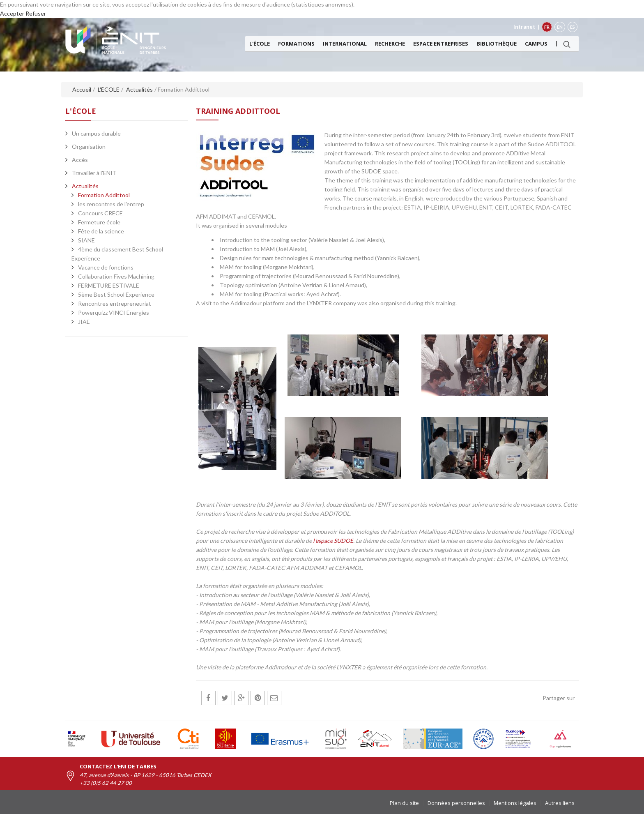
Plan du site (404, 803)
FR (547, 27)
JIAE (84, 322)
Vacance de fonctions (106, 267)
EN (560, 27)
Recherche (390, 44)
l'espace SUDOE (333, 541)
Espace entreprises (441, 44)
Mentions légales (515, 803)
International (345, 44)
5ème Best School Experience (116, 294)
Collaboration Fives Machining (116, 276)
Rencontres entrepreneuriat (115, 303)
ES (573, 27)
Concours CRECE (100, 213)
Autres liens (560, 803)
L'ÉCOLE (260, 44)
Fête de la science (101, 231)
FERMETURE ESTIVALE (109, 285)
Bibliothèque (497, 44)
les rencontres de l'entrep (111, 204)
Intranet (524, 27)
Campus (536, 44)
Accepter (12, 13)
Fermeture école (99, 222)
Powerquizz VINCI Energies (114, 312)
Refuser (36, 13)
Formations (296, 44)
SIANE (86, 240)
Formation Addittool (104, 195)
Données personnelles (456, 803)
